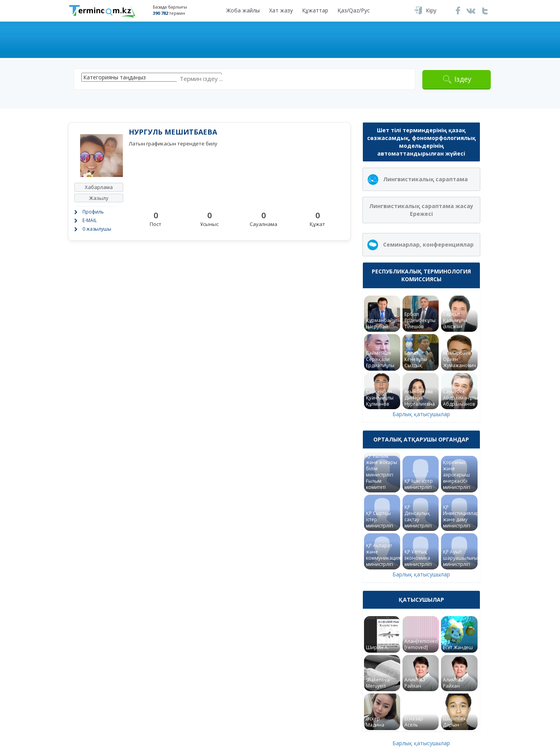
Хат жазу (281, 10)
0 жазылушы (97, 229)
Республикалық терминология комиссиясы (421, 275)
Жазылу (99, 198)
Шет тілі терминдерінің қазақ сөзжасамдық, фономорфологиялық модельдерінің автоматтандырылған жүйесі (421, 142)
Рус (365, 10)
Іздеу (463, 79)
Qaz (354, 10)
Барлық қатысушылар (421, 414)
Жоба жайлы (243, 10)
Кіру (431, 10)
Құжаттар (315, 10)
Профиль (93, 212)
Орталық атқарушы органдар (421, 439)
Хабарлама (99, 187)
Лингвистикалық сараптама (425, 179)
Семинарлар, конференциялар (428, 244)
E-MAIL (90, 220)
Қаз (342, 10)
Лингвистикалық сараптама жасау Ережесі (421, 210)
